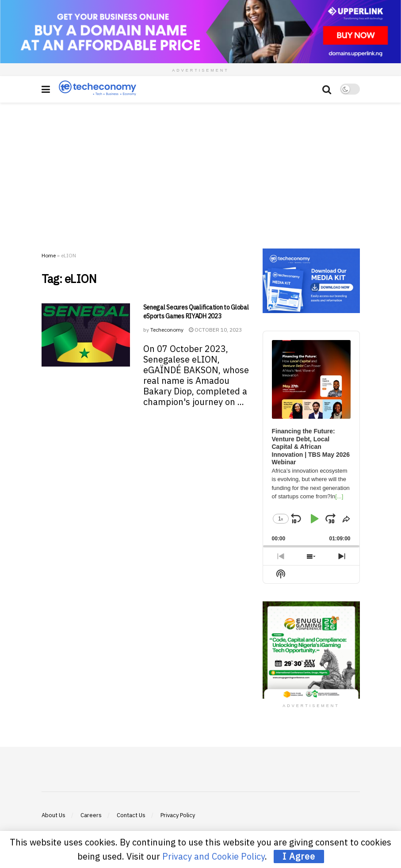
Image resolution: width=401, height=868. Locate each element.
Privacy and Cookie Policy (214, 856)
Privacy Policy (178, 815)
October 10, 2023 (215, 330)
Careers (91, 815)
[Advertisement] (200, 169)
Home (49, 255)
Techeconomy (167, 330)
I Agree (299, 856)
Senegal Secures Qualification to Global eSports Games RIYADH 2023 (196, 312)
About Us (53, 815)
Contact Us (131, 815)
